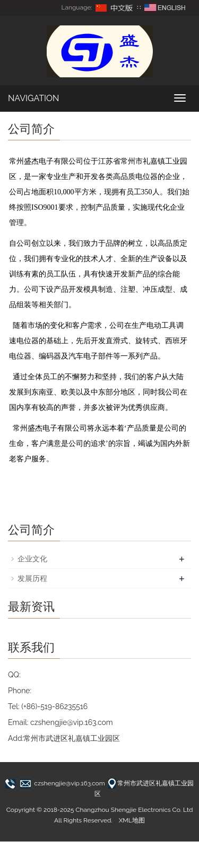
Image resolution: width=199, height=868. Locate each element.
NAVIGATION (33, 98)
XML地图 (132, 820)
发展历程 (32, 578)
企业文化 (32, 559)
